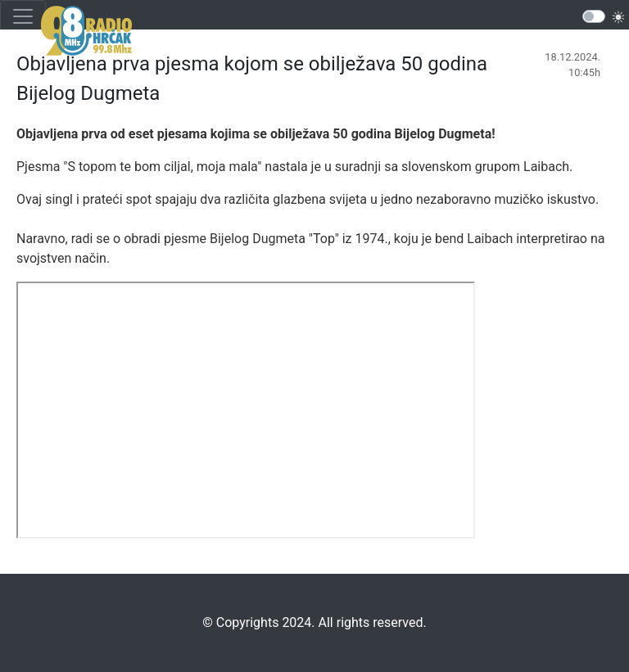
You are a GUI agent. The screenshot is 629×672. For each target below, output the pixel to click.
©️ (208, 622)
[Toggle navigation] (23, 16)
